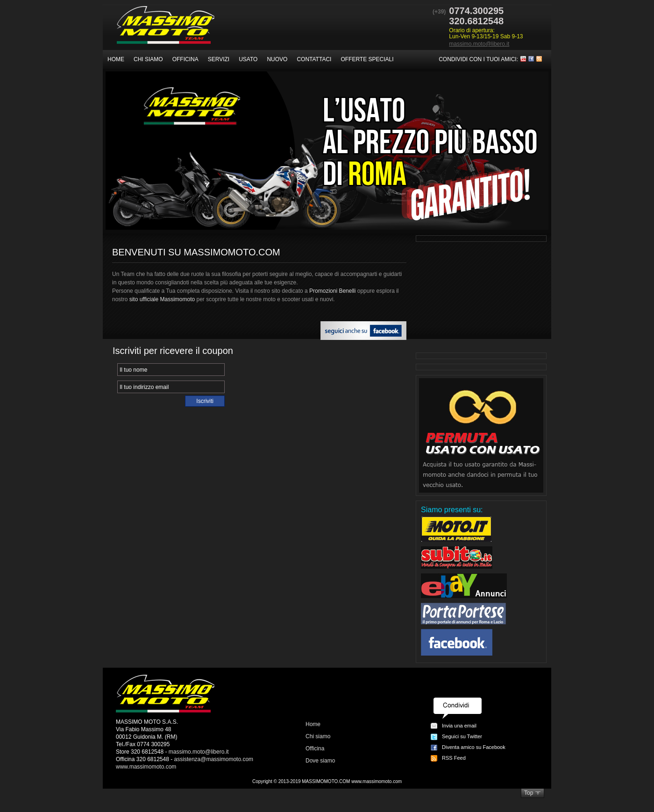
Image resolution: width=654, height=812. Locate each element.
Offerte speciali (367, 59)
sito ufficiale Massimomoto (162, 299)
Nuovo (277, 59)
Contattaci (314, 59)
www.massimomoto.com (146, 767)
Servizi (219, 59)
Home (116, 59)
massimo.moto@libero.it (479, 44)
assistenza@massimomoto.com (214, 759)
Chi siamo (148, 59)
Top (529, 793)
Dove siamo (320, 761)
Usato (248, 59)
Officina (185, 59)
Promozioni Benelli (332, 291)
